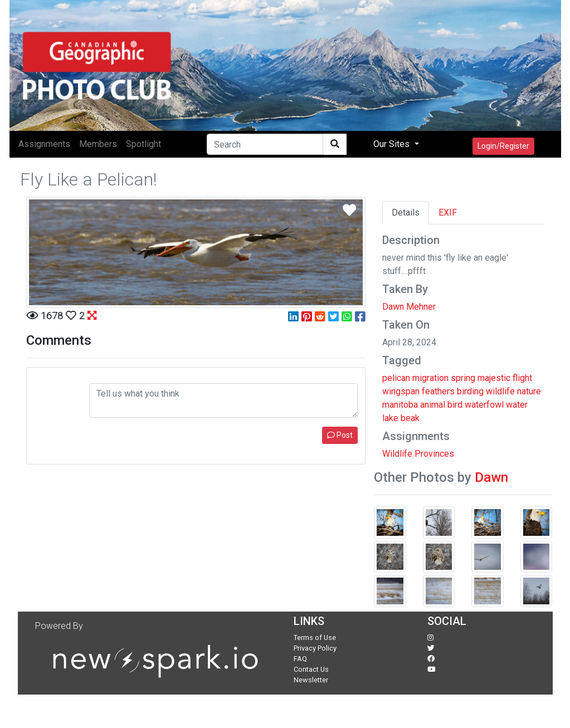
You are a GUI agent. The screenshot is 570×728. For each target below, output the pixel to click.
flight (522, 378)
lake (390, 418)
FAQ (300, 659)
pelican (396, 378)
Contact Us (311, 669)
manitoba (400, 405)
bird (455, 405)
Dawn (491, 477)
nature (529, 391)
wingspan (401, 391)
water (517, 405)
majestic (494, 378)
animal (433, 405)
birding (470, 391)
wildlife (500, 391)
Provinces (434, 454)
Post (340, 435)
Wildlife (397, 454)
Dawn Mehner (409, 307)
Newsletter (311, 680)
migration (430, 378)
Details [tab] (406, 212)
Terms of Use (315, 637)
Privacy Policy (315, 648)
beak (410, 418)
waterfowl (484, 405)
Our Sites (393, 144)
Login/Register (503, 146)
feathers (438, 391)
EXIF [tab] (448, 212)
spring (463, 378)
